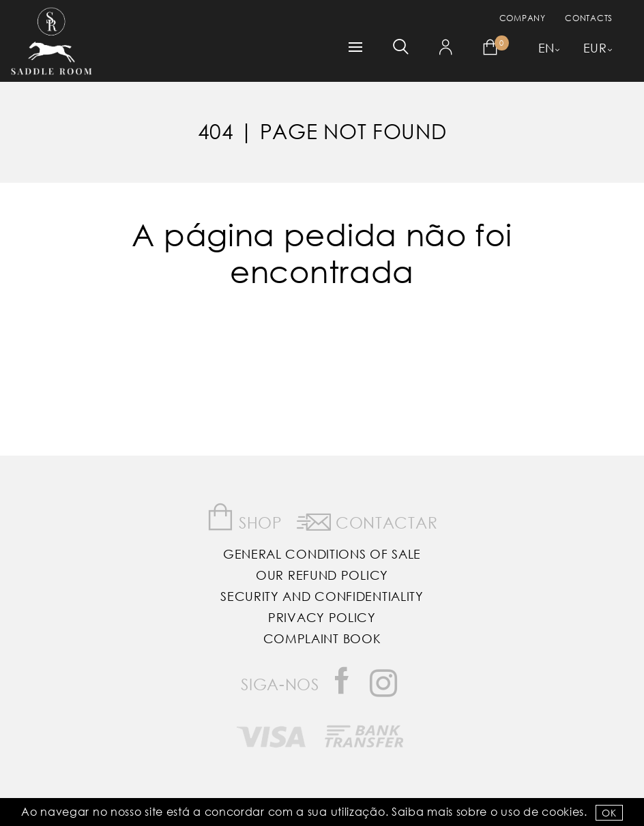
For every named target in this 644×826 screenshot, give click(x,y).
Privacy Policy (322, 617)
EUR (595, 48)
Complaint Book (322, 638)
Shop (245, 517)
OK (609, 813)
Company (523, 18)
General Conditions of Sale (322, 554)
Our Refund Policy (322, 575)
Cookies (563, 811)
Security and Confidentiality (322, 596)
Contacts (589, 18)
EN (546, 48)
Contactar (367, 520)
